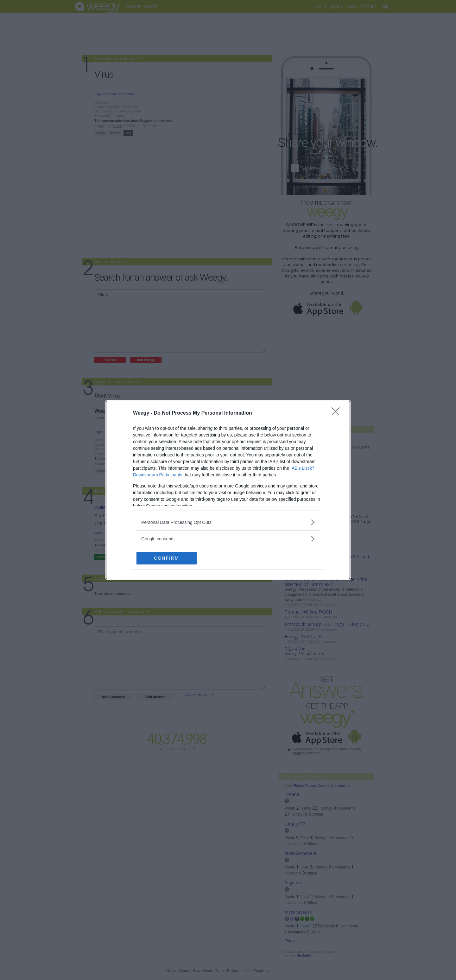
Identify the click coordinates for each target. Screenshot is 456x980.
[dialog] (228, 490)
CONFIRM (166, 558)
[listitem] (228, 522)
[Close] (338, 413)
